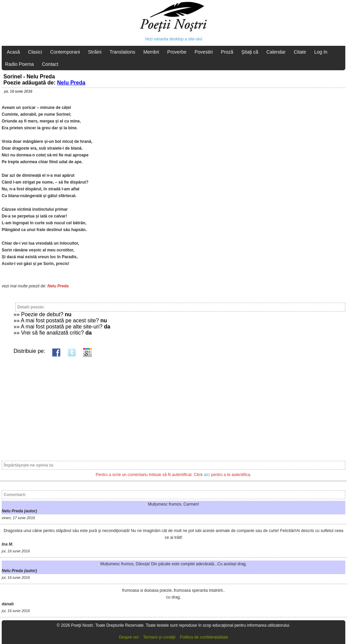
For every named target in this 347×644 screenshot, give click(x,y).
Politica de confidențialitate (204, 637)
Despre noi (129, 637)
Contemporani (65, 52)
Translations (122, 52)
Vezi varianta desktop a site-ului (174, 39)
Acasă (13, 52)
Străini (95, 52)
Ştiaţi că (250, 52)
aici (207, 475)
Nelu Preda (71, 83)
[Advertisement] (173, 406)
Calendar (276, 52)
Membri (151, 52)
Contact (50, 64)
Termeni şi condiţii (159, 637)
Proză (227, 52)
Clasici (35, 52)
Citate (300, 52)
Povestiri (204, 52)
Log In (321, 52)
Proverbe (177, 52)
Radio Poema (19, 64)
